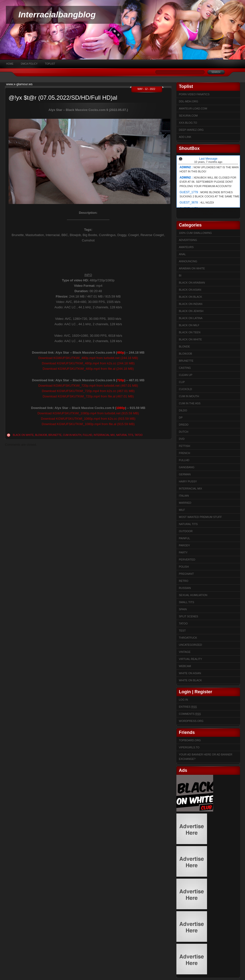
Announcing (188, 261)
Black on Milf (189, 325)
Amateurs (186, 247)
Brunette (55, 435)
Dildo (183, 410)
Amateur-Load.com (193, 108)
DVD (182, 439)
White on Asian (190, 673)
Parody (184, 545)
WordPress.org (191, 721)
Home (10, 64)
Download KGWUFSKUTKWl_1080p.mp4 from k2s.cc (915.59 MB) (88, 419)
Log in (183, 700)
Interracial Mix (104, 435)
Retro (184, 581)
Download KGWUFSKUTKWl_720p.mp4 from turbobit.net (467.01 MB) (88, 386)
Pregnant (186, 574)
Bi (180, 275)
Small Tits (186, 602)
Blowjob (41, 435)
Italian (184, 496)
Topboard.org (190, 740)
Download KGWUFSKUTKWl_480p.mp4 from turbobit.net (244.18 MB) (88, 358)
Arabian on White (192, 268)
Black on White (23, 435)
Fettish (184, 446)
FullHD (88, 435)
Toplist (50, 64)
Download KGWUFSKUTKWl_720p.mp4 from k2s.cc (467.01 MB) (88, 391)
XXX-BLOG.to (188, 123)
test (182, 631)
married (185, 503)
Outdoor (186, 531)
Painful (184, 538)
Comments (190, 714)
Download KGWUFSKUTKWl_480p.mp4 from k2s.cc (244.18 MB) (88, 363)
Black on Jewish (191, 311)
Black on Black (190, 297)
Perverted (187, 560)
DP (181, 418)
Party (183, 552)
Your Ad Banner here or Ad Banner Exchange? (206, 757)
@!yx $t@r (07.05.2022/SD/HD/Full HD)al (63, 98)
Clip (182, 382)
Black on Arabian (192, 283)
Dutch (184, 432)
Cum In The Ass (190, 403)
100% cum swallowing (195, 233)
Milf (182, 510)
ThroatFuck (188, 638)
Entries (188, 707)
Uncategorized (190, 645)
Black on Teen (190, 332)
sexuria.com (188, 116)
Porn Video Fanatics (194, 94)
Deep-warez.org (191, 130)
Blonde (184, 347)
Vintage (185, 652)
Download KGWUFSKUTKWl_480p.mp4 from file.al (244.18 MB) (88, 369)
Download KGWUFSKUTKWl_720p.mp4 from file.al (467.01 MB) (88, 396)
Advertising (188, 240)
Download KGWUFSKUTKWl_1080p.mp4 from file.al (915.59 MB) (88, 424)
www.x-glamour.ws (19, 84)
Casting (185, 368)
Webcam (185, 666)
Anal (182, 254)
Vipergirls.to (189, 747)
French (184, 453)
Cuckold (185, 389)
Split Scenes (189, 616)
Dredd (184, 425)
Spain (183, 609)
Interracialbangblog (57, 14)
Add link (185, 137)
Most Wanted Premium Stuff (200, 517)
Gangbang (187, 467)
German (185, 474)
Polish (184, 567)
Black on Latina (191, 318)
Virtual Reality (190, 659)
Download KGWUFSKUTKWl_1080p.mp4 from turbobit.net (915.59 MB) (88, 413)
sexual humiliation (193, 595)
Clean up (186, 375)
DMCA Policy (29, 64)
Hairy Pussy (188, 481)
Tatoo (139, 435)
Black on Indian (191, 304)
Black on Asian (190, 290)
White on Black (190, 680)
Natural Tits (125, 435)
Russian (185, 588)
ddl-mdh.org (189, 101)
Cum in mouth (72, 435)
